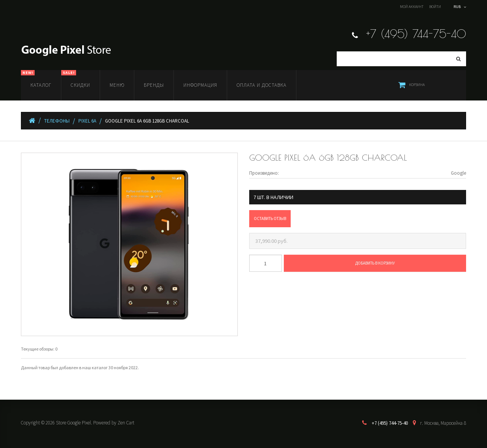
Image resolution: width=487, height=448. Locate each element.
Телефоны (57, 121)
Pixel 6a (87, 121)
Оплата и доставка (262, 85)
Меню (117, 85)
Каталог (36, 79)
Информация (200, 85)
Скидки (76, 79)
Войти (435, 7)
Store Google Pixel (73, 423)
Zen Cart (126, 423)
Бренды (154, 85)
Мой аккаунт (412, 7)
